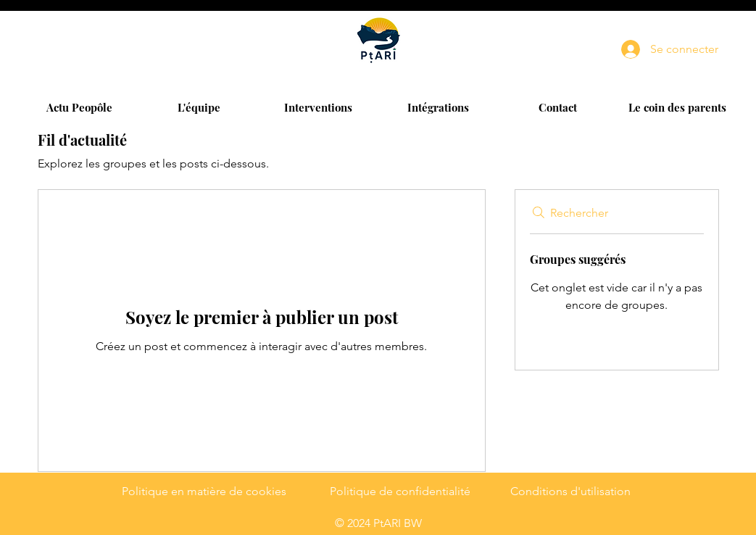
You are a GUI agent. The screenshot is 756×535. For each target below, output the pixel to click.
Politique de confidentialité (400, 491)
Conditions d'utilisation (570, 491)
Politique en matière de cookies (204, 491)
